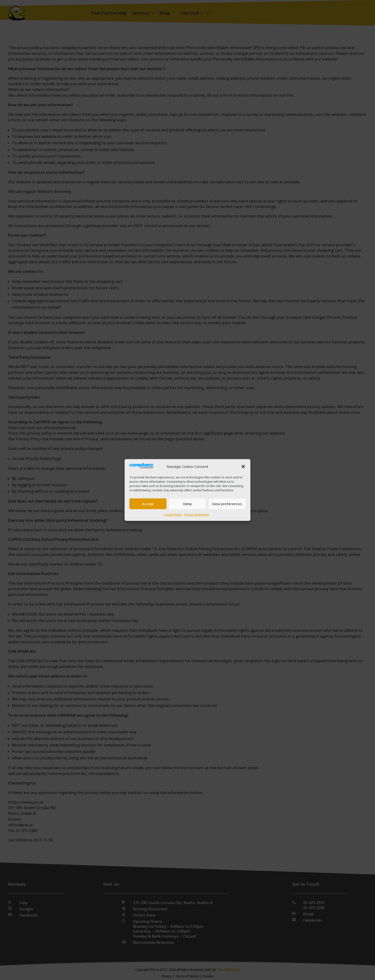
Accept (148, 504)
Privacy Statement (197, 514)
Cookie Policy (173, 514)
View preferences (227, 504)
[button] (243, 466)
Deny (187, 504)
